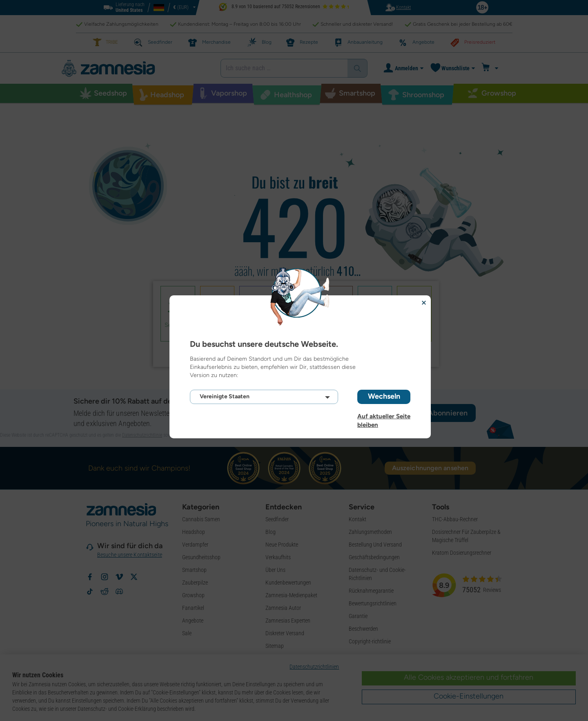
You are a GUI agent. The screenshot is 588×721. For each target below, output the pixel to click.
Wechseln (384, 396)
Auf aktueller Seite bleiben (384, 416)
